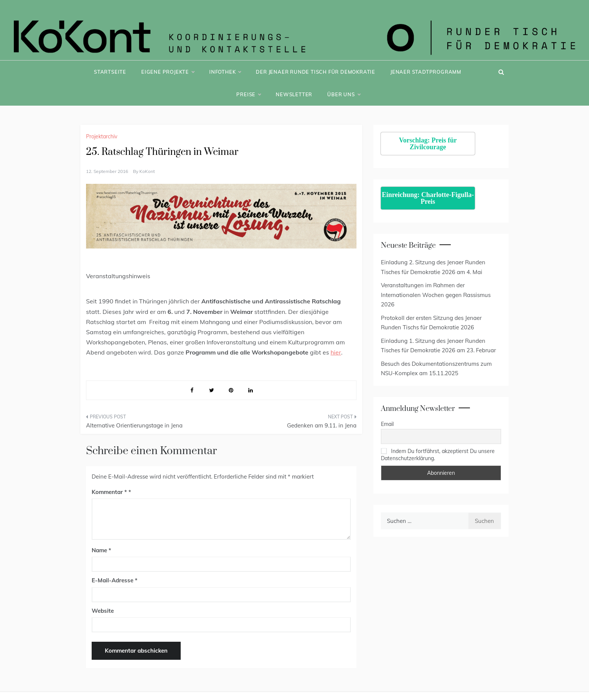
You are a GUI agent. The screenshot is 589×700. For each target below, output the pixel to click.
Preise (248, 94)
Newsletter (294, 94)
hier (336, 352)
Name (101, 550)
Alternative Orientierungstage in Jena (134, 425)
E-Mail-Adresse (115, 580)
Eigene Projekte (168, 72)
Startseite (110, 72)
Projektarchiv (102, 136)
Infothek (225, 72)
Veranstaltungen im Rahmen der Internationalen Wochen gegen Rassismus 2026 (436, 295)
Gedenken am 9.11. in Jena (322, 425)
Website (103, 611)
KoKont (147, 171)
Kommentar (109, 492)
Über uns (344, 94)
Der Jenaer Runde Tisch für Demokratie (316, 72)
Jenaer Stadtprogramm (426, 72)
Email (387, 424)
